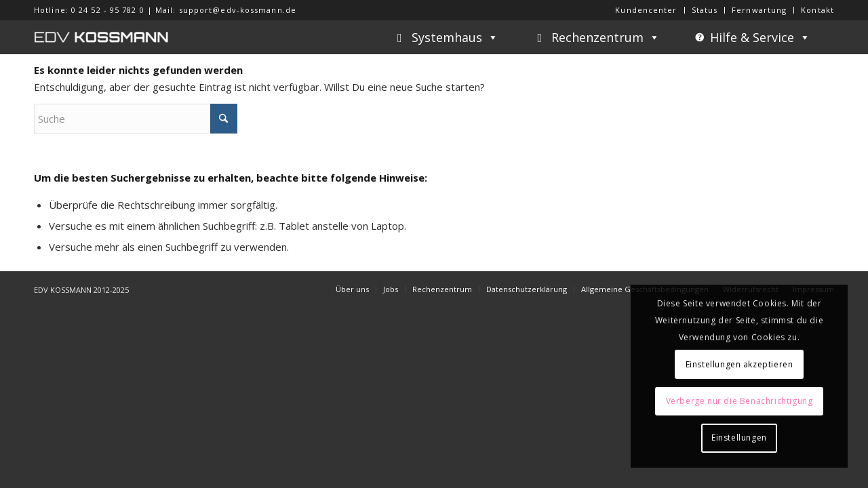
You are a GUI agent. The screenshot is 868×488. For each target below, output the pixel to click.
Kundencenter (646, 10)
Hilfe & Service (760, 37)
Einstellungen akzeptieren (739, 364)
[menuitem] (646, 10)
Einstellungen (739, 438)
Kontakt (817, 10)
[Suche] (136, 119)
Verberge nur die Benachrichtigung (739, 401)
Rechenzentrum (606, 37)
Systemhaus (455, 37)
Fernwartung (759, 10)
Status (705, 10)
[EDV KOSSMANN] (102, 37)
